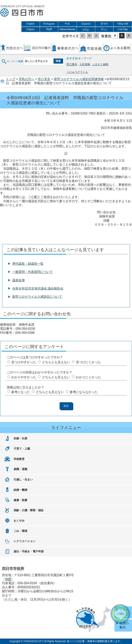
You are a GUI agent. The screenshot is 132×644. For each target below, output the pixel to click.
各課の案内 (124, 625)
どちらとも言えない (56, 362)
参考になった (21, 392)
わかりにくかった (88, 377)
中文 (67, 24)
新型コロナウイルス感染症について (37, 297)
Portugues (49, 24)
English (31, 24)
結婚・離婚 (20, 490)
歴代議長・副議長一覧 (28, 264)
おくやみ (19, 521)
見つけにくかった (88, 362)
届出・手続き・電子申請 (29, 551)
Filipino (31, 29)
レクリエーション (25, 541)
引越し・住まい (23, 479)
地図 (8, 579)
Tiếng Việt (123, 24)
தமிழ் (86, 29)
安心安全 (44, 79)
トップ (11, 79)
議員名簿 (18, 280)
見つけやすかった (24, 362)
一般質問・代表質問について (33, 272)
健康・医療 (20, 500)
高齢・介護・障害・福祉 (29, 510)
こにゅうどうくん (77, 72)
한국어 (104, 24)
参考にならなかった (84, 392)
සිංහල (104, 29)
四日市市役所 (22, 11)
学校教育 (19, 459)
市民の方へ (26, 79)
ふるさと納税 (100, 64)
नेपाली (49, 29)
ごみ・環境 (20, 531)
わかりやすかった (24, 377)
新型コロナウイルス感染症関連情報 (79, 79)
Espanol (86, 24)
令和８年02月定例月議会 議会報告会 (38, 288)
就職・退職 (20, 469)
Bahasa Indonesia (67, 29)
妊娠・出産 (20, 438)
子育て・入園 (22, 449)
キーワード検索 (13, 59)
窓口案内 (72, 64)
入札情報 (85, 64)
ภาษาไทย (123, 29)
